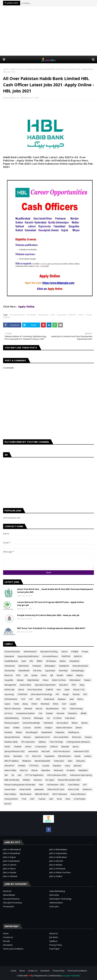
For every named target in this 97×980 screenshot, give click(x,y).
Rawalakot (83, 770)
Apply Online (26, 307)
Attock (21, 690)
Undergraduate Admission (78, 742)
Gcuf (64, 704)
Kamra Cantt (73, 789)
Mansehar (46, 770)
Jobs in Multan (56, 865)
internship (63, 671)
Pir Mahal (71, 770)
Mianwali (28, 709)
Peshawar (37, 666)
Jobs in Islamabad (11, 861)
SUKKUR (13, 69)
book (59, 799)
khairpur (27, 737)
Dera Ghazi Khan (35, 690)
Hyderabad (49, 699)
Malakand (27, 761)
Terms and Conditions (13, 949)
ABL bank (46, 751)
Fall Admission (11, 699)
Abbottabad (75, 680)
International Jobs (80, 666)
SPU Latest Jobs (28, 742)
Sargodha (9, 680)
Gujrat (7, 704)
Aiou (59, 690)
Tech (23, 699)
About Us (54, 933)
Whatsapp (39, 718)
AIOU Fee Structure (62, 751)
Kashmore (87, 789)
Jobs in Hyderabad (58, 857)
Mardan (76, 694)
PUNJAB (75, 652)
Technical (26, 718)
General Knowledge (31, 723)
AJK (52, 675)
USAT (32, 799)
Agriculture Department (45, 685)
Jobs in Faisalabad (12, 853)
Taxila (16, 704)
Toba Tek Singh (56, 742)
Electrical (7, 891)
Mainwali (65, 747)
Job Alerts (54, 937)
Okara (46, 680)
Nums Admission (78, 794)
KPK (31, 661)
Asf (48, 718)
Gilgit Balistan (33, 680)
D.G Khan (57, 718)
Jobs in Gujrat (9, 857)
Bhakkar (27, 780)
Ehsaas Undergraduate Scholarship (20, 785)
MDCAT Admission (13, 709)
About (22, 971)
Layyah (73, 704)
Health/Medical (11, 661)
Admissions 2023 (81, 751)
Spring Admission (12, 737)
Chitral (34, 704)
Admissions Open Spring (81, 775)
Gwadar (49, 713)
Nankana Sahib (11, 742)
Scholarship (10, 671)
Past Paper (54, 949)
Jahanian (77, 766)
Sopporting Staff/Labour (28, 656)
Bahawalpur (44, 315)
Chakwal (18, 747)
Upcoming (9, 694)
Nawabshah (47, 732)
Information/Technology (41, 694)
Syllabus (42, 742)
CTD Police (34, 766)
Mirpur (75, 723)
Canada (46, 766)
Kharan (35, 770)
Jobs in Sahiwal (10, 876)
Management (10, 685)
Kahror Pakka (10, 770)
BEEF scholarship (12, 780)
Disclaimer (8, 945)
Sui (13, 775)
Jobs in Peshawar (57, 869)
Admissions (10, 666)
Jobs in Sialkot (56, 876)
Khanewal (45, 704)
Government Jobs (12, 652)
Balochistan (24, 666)
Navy (82, 685)
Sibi (6, 775)
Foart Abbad (74, 785)
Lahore (81, 315)
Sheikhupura (74, 732)
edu (20, 775)
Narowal (60, 713)
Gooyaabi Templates (71, 976)
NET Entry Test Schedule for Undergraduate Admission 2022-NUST (51, 628)
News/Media (24, 671)
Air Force (9, 713)
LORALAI (54, 747)
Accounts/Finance (17, 315)
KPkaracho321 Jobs (56, 789)
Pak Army (37, 671)
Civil (40, 713)
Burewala (18, 756)
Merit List (9, 675)
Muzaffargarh (32, 732)
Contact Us (8, 937)
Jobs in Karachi (56, 861)
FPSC (74, 685)
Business (38, 780)
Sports (76, 747)
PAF (57, 694)
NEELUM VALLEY (42, 794)
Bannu (80, 699)
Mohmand (58, 770)
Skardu (84, 723)
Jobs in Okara (9, 869)
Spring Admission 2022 (15, 751)
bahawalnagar (78, 671)
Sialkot (70, 675)
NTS (85, 694)
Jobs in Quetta (10, 872)
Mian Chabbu (10, 794)
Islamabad (9, 656)
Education (64, 685)
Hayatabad (49, 756)
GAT (85, 785)
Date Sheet (70, 718)
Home (6, 69)
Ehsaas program (12, 723)
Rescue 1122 (79, 690)
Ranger (66, 694)
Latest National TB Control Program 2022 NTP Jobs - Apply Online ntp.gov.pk (50, 604)
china (68, 799)
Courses (27, 728)
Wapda (80, 675)
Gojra (67, 766)
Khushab (8, 732)
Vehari (7, 747)
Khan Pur (24, 770)
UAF (31, 699)
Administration (30, 652)
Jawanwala (39, 789)
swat (72, 699)
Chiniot (28, 747)
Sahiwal (20, 680)
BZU (38, 699)
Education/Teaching (49, 652)
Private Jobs (9, 906)
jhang (25, 704)
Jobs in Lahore (10, 865)
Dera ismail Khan (61, 737)
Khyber (19, 732)
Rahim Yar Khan (59, 680)
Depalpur (57, 766)
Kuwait (78, 756)
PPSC (18, 675)
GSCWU (38, 728)
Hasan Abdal (25, 789)
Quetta (34, 675)
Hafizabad (48, 723)
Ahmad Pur (9, 766)
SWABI (83, 713)
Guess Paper (10, 789)
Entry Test (37, 756)
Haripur (88, 737)
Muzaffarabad (52, 709)
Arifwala (22, 766)
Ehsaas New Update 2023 (69, 780)
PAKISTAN (66, 656)
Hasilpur (49, 728)
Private (89, 315)
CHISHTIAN (22, 694)
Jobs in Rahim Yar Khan (60, 872)
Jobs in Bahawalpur (58, 849)
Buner (7, 756)
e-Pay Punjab (80, 799)
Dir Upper (50, 780)
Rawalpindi (64, 666)
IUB (26, 675)
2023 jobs (80, 761)
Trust (24, 799)
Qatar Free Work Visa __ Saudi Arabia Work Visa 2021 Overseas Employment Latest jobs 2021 (55, 591)
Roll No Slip (10, 690)
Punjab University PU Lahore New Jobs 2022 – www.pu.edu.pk (48, 615)
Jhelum (79, 728)
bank (53, 315)
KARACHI (72, 315)
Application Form (42, 737)
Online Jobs (59, 761)
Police (44, 675)
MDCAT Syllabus (12, 761)
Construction (41, 747)
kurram (8, 804)
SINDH (40, 661)
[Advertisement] (50, 31)
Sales (70, 761)
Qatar (67, 690)
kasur (7, 728)
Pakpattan (60, 732)
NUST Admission (60, 794)
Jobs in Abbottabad (12, 849)
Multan (63, 661)
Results (60, 675)
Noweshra (72, 713)
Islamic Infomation (64, 728)
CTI (27, 756)
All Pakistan (32, 315)
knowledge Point (12, 98)
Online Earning (76, 709)
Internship (54, 895)
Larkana (88, 756)
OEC (64, 709)
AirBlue (16, 728)
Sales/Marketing (11, 718)
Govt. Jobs (54, 906)
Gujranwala (62, 315)
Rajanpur (62, 699)
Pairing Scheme (11, 799)
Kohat (56, 704)
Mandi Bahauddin (42, 761)
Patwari (87, 680)
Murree (39, 709)
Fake (41, 785)
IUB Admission (64, 756)
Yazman (42, 799)
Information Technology (60, 899)
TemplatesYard (40, 976)
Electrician (77, 737)
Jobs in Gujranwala (58, 853)
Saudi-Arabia (25, 685)
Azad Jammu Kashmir (26, 713)
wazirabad (33, 751)
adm (51, 799)
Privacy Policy (56, 945)
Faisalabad (74, 661)
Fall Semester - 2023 (56, 785)
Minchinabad (26, 794)
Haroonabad (62, 723)
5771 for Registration (34, 775)
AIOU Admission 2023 (57, 775)
